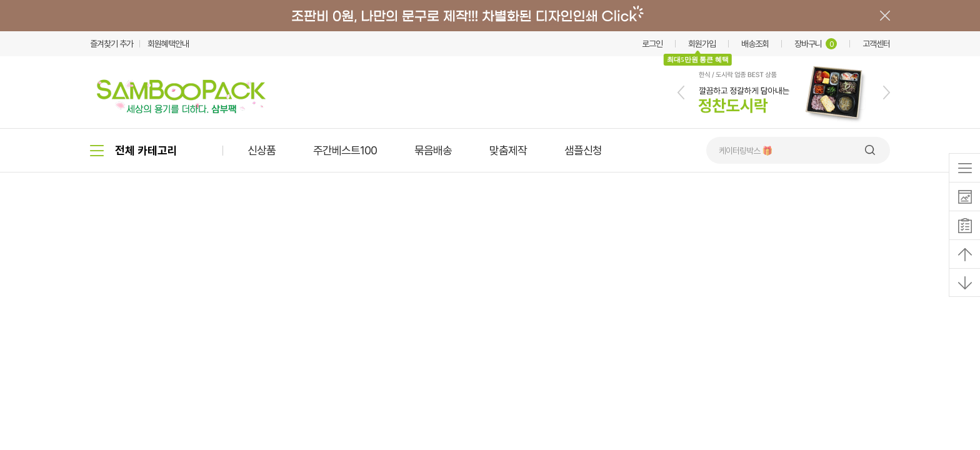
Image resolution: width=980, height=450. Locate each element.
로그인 (652, 44)
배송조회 (755, 44)
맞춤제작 (508, 150)
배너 (490, 16)
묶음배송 (433, 150)
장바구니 (816, 44)
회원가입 (702, 44)
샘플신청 (583, 150)
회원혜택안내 (168, 44)
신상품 (262, 150)
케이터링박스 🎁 (745, 151)
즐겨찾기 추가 (112, 44)
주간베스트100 (345, 150)
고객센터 (876, 44)
